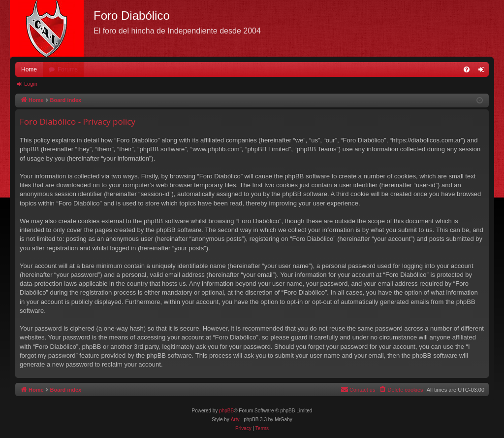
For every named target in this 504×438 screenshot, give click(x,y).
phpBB (226, 411)
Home (29, 69)
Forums (68, 69)
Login (31, 84)
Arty (235, 420)
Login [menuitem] (484, 71)
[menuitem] (467, 69)
